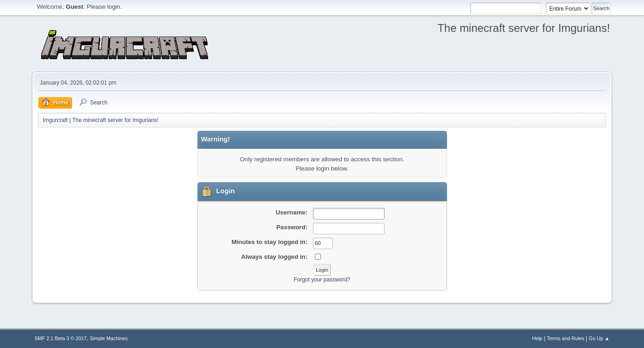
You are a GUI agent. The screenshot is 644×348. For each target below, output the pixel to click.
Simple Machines (109, 338)
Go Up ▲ (599, 338)
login (114, 7)
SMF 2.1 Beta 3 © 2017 (61, 338)
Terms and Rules (566, 338)
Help (537, 338)
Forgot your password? (322, 280)
